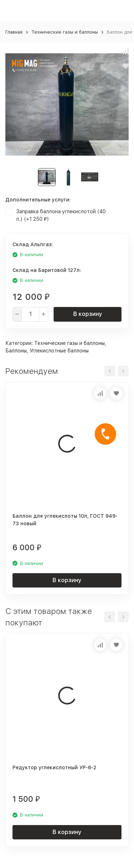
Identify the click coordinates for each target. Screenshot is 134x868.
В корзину (88, 314)
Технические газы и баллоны (65, 32)
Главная (14, 32)
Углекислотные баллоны (59, 351)
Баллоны (16, 351)
